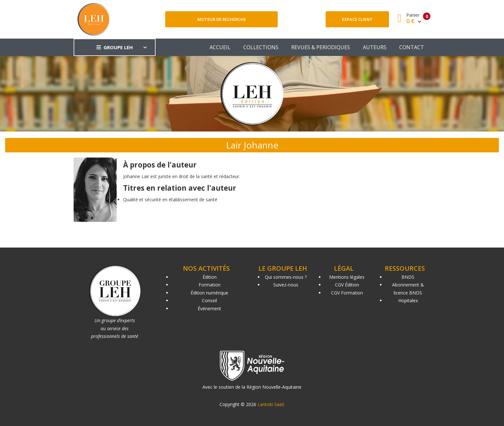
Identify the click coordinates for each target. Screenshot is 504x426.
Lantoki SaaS (271, 404)
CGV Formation (347, 293)
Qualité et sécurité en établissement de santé (170, 199)
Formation (210, 285)
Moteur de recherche (222, 19)
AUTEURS (375, 47)
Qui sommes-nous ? (286, 277)
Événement (209, 308)
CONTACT (412, 47)
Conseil (209, 300)
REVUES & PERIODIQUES (321, 47)
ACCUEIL (220, 47)
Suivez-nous (286, 285)
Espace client (357, 19)
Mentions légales (347, 277)
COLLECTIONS (261, 47)
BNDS (408, 277)
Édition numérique (209, 293)
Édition (210, 277)
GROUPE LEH (115, 47)
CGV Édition (347, 285)
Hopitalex (408, 300)
